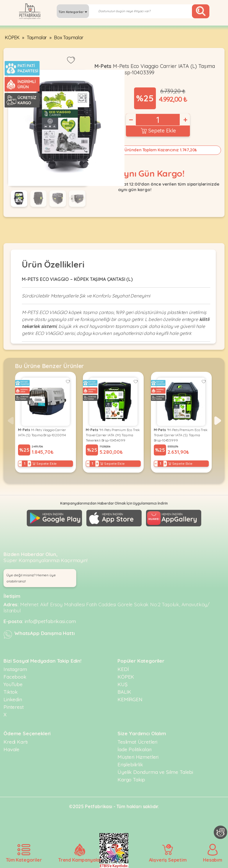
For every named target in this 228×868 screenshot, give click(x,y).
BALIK (124, 692)
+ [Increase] (185, 120)
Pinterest (14, 707)
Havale (11, 749)
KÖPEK (12, 37)
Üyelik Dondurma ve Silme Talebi (155, 772)
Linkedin (13, 699)
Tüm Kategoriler (73, 12)
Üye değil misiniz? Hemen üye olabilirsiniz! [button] (31, 578)
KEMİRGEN (130, 699)
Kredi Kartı (16, 742)
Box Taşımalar (69, 37)
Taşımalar (37, 37)
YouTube (13, 684)
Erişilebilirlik (130, 764)
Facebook (15, 677)
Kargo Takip (131, 780)
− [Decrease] (131, 120)
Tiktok (11, 692)
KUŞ (123, 684)
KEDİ (123, 669)
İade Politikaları (135, 749)
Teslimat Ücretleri (137, 742)
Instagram (15, 669)
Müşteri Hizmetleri (138, 757)
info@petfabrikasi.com (50, 621)
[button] (218, 421)
